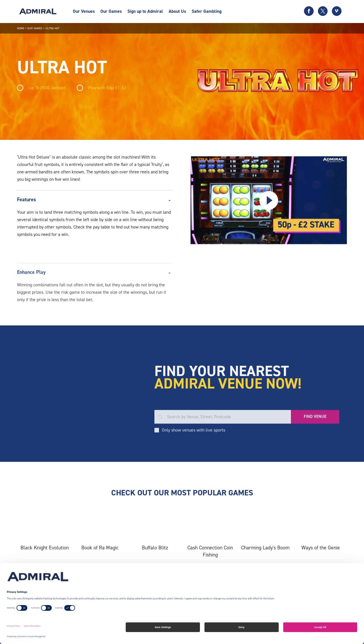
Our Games (111, 11)
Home (21, 28)
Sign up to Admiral (145, 11)
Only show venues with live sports (194, 462)
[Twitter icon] (323, 11)
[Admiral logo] (38, 11)
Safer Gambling (207, 11)
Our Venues (84, 11)
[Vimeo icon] (337, 11)
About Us (177, 11)
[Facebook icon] (309, 11)
